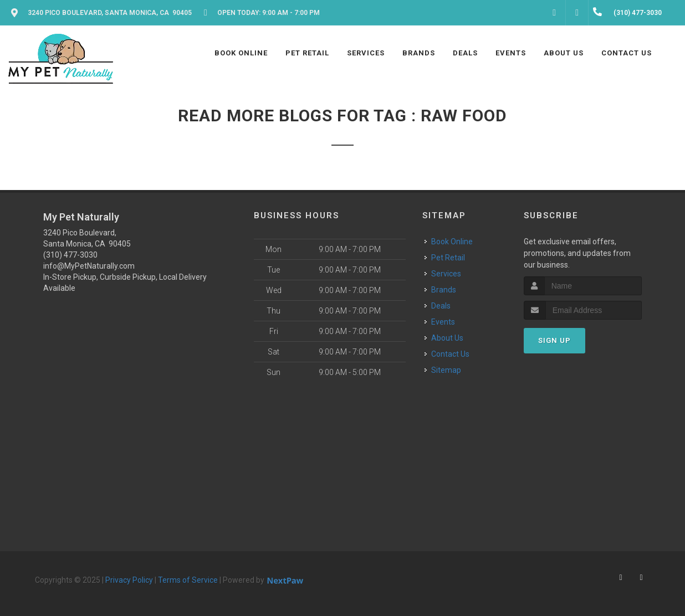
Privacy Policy (129, 580)
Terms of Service (188, 580)
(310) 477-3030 (70, 255)
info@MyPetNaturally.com (89, 266)
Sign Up (554, 340)
